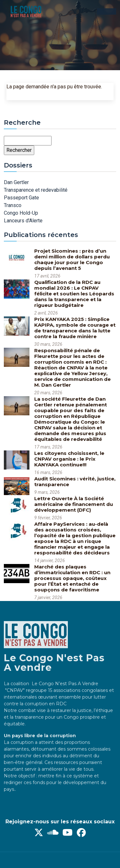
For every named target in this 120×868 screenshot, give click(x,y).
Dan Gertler (16, 182)
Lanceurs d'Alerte (23, 221)
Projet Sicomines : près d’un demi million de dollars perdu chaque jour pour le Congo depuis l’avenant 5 (72, 260)
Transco (13, 205)
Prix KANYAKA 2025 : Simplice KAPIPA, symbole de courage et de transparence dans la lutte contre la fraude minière (75, 328)
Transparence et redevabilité (36, 190)
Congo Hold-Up (21, 213)
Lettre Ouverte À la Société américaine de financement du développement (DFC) (74, 504)
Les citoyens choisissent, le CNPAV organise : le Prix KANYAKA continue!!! (69, 459)
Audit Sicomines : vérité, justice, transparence (75, 482)
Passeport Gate (21, 198)
